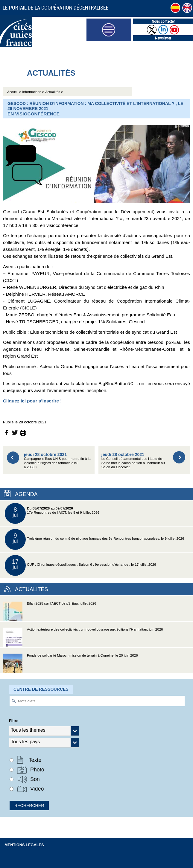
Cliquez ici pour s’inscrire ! (32, 401)
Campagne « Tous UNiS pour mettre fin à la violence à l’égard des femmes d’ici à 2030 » (57, 461)
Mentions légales (24, 845)
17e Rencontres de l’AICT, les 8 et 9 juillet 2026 (52, 513)
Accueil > (15, 92)
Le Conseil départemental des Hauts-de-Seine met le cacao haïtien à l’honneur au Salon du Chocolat (133, 461)
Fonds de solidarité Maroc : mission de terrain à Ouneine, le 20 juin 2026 (70, 663)
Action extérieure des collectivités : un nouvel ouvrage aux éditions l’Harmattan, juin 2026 (83, 637)
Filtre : (15, 721)
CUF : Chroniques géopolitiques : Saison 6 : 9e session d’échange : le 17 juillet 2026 (80, 565)
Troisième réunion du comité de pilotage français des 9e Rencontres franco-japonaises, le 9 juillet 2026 (94, 539)
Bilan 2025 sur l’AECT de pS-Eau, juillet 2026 (50, 611)
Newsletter (163, 38)
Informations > (33, 92)
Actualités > (54, 92)
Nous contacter (163, 21)
